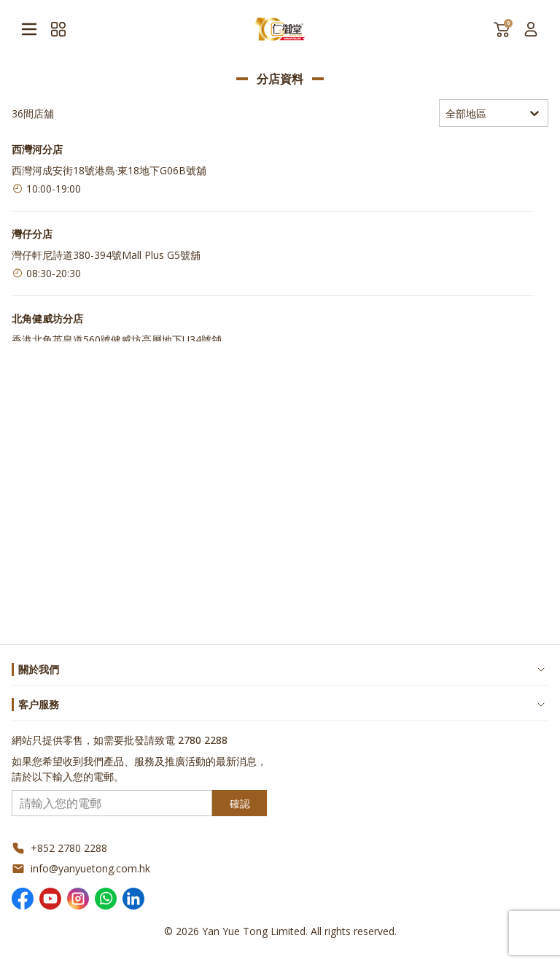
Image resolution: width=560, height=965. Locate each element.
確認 (240, 803)
